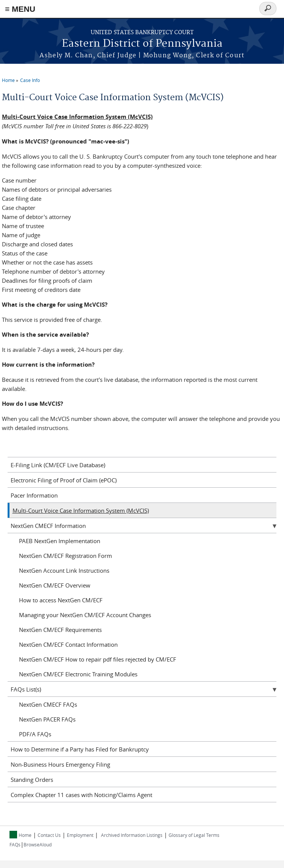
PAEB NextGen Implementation (60, 541)
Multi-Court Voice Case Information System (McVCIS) (81, 510)
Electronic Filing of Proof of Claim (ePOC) (64, 480)
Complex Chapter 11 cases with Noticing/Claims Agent (81, 795)
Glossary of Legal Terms (194, 835)
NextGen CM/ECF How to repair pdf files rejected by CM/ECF (98, 659)
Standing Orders (32, 780)
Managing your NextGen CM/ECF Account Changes (85, 615)
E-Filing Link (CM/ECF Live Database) (58, 465)
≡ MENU (20, 9)
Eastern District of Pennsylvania (142, 44)
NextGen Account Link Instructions (64, 570)
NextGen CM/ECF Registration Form (65, 556)
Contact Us (49, 835)
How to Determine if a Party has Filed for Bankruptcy (80, 749)
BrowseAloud (38, 844)
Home (8, 80)
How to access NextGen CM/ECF (61, 600)
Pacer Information (34, 495)
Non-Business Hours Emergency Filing (60, 764)
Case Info (30, 80)
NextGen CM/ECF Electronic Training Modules (78, 674)
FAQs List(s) (26, 689)
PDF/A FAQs (35, 734)
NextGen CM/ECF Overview (55, 585)
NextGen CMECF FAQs (48, 704)
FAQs (15, 844)
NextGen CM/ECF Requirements (60, 630)
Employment (80, 835)
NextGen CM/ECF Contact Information (68, 644)
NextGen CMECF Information (48, 526)
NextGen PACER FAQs (47, 719)
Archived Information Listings (132, 835)
